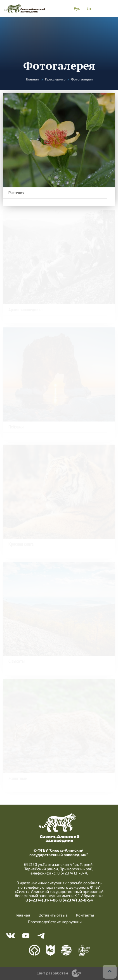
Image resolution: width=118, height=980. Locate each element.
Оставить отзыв (53, 915)
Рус (77, 8)
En (89, 8)
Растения (16, 193)
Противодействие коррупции (55, 922)
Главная (32, 79)
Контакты (85, 915)
